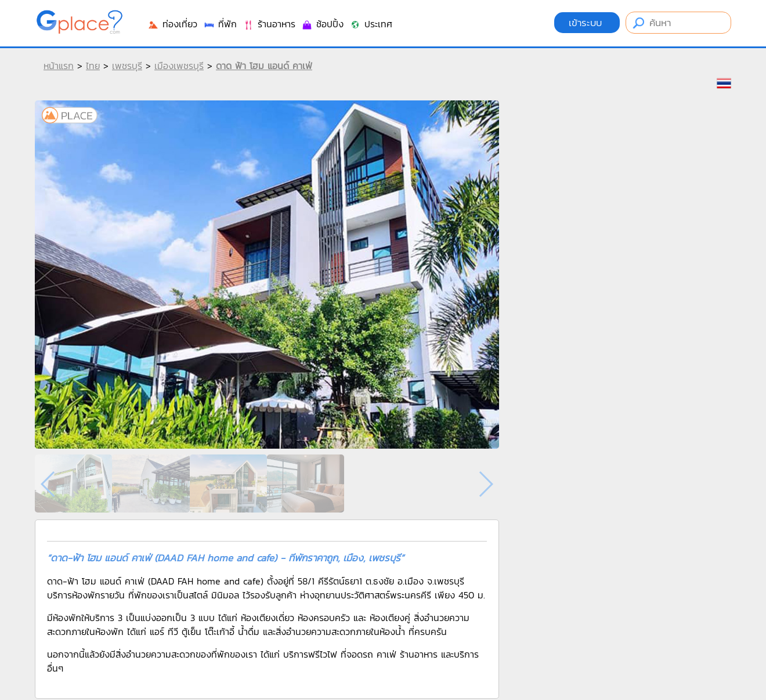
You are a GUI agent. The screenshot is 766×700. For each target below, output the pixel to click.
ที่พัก (220, 24)
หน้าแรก (59, 66)
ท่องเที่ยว (172, 24)
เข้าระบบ (587, 23)
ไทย (93, 66)
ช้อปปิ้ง (322, 24)
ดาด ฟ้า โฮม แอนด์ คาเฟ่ (264, 66)
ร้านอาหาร (269, 24)
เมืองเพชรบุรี (179, 66)
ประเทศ (371, 24)
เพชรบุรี (127, 66)
